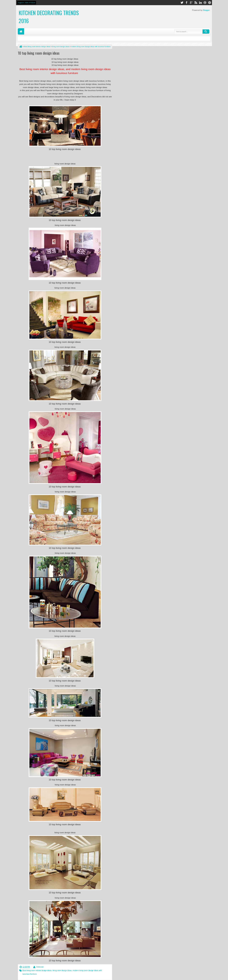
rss (196, 3)
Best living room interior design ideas (37, 970)
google (191, 3)
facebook (186, 3)
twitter (182, 3)
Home (21, 31)
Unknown (40, 967)
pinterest (210, 3)
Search (206, 31)
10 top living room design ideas (39, 53)
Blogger (206, 10)
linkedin (200, 3)
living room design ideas (62, 970)
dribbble (205, 3)
